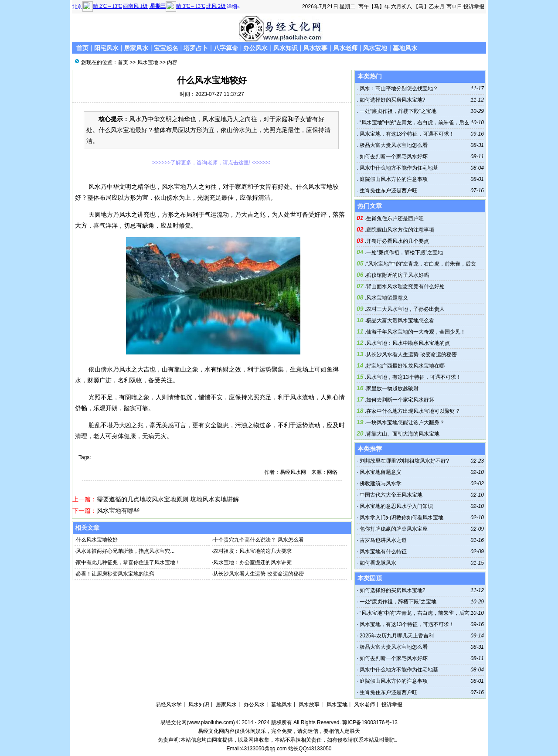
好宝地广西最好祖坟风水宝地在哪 (405, 366)
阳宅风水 (106, 48)
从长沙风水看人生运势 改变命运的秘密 (258, 574)
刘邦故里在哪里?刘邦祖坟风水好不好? (404, 461)
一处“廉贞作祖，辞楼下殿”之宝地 (397, 111)
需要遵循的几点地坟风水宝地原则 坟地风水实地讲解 (168, 499)
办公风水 (255, 48)
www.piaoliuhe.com (211, 722)
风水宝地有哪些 (118, 511)
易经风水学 (169, 705)
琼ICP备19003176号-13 (370, 722)
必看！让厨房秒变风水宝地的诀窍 (115, 574)
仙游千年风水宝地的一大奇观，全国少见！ (416, 332)
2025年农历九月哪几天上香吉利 (397, 636)
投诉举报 (474, 7)
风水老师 (345, 48)
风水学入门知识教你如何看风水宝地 (401, 518)
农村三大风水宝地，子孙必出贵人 (405, 309)
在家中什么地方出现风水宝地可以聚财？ (413, 411)
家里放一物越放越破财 (392, 388)
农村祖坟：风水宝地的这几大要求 (252, 551)
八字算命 (226, 48)
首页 (82, 48)
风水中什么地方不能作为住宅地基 (398, 168)
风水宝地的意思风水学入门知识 (396, 506)
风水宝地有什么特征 (383, 552)
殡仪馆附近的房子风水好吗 (398, 275)
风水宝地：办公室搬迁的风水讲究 (252, 562)
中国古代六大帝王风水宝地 (391, 495)
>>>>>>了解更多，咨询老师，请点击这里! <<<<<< (211, 163)
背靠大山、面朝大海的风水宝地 (403, 434)
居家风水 (136, 48)
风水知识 (286, 48)
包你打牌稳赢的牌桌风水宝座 (394, 529)
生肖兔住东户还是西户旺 (387, 191)
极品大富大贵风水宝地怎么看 (393, 145)
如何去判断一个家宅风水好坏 (393, 157)
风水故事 (315, 48)
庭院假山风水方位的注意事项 (393, 179)
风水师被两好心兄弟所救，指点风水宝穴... (125, 551)
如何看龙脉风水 (378, 563)
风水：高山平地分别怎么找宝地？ (398, 89)
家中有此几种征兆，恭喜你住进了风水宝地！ (128, 562)
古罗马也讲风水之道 (383, 540)
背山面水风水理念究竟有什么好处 (405, 286)
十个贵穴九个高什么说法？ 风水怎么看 (258, 540)
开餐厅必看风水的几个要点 (398, 241)
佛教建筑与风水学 (381, 484)
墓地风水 (405, 48)
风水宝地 (375, 48)
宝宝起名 (166, 48)
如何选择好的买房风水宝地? (391, 100)
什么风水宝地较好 (97, 540)
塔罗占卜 (196, 48)
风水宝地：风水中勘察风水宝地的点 (408, 343)
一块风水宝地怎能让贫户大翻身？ (405, 422)
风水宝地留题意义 (387, 298)
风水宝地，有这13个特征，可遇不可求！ (406, 134)
